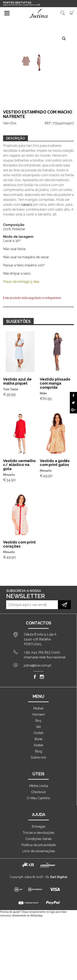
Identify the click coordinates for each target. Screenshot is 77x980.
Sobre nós (38, 757)
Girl (38, 727)
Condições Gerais (38, 839)
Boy (38, 721)
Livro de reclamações (39, 851)
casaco (27, 205)
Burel (38, 739)
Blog (38, 751)
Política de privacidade (38, 845)
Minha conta (38, 786)
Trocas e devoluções (38, 833)
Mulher (38, 708)
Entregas (39, 827)
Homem (38, 715)
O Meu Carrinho (38, 798)
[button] (64, 39)
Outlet (38, 733)
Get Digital (59, 877)
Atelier (38, 745)
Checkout (38, 792)
